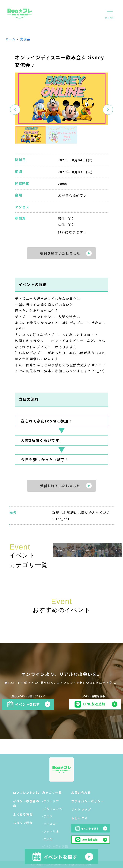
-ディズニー (50, 824)
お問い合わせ (81, 793)
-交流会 (47, 839)
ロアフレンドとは (26, 793)
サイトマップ (81, 809)
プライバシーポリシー (87, 801)
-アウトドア (51, 801)
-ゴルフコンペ (52, 809)
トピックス (79, 818)
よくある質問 (23, 814)
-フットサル (51, 831)
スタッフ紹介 (23, 823)
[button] (108, 110)
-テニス (47, 816)
